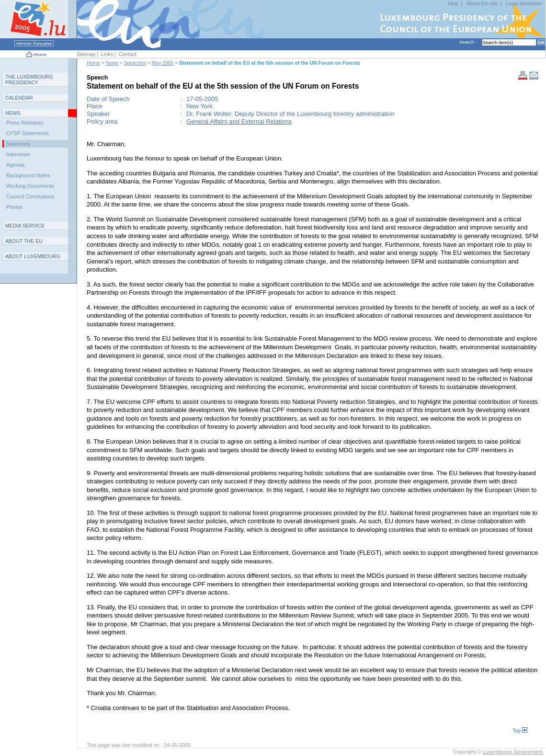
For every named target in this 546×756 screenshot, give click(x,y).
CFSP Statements (28, 133)
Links (107, 54)
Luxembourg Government (513, 752)
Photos (15, 207)
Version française (34, 43)
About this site (482, 4)
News (112, 63)
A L (33, 256)
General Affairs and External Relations (239, 121)
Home (40, 54)
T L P (29, 80)
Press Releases (25, 123)
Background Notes (28, 175)
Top (520, 731)
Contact (128, 54)
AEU (24, 241)
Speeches (135, 63)
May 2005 (162, 63)
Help (453, 4)
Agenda (15, 165)
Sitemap (86, 54)
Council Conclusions (30, 196)
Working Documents (30, 186)
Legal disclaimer (524, 4)
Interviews (18, 154)
